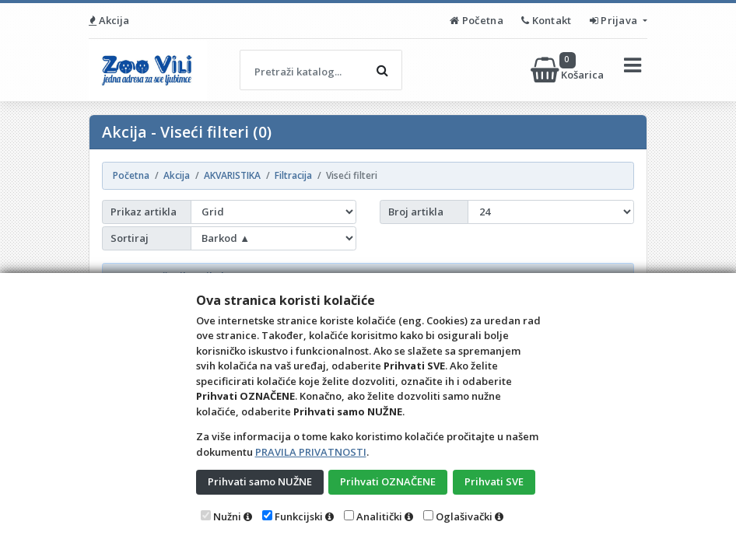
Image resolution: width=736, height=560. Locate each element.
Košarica (568, 70)
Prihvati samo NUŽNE (260, 481)
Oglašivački (464, 516)
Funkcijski (299, 516)
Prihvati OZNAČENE (388, 481)
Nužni (227, 516)
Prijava (615, 20)
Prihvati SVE (494, 481)
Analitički (379, 516)
